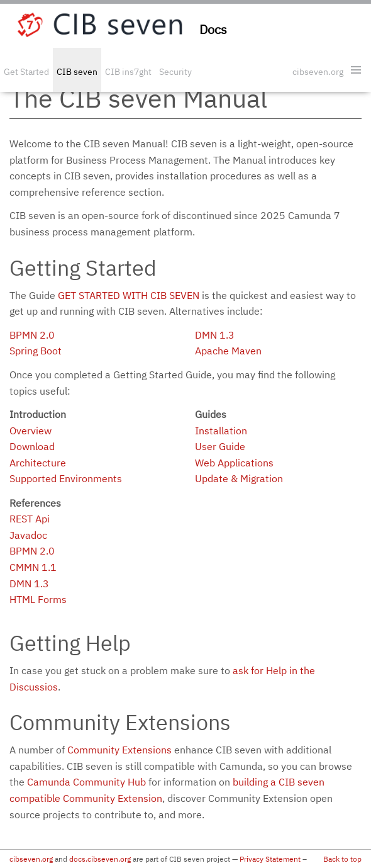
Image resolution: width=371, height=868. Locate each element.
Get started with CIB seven (129, 295)
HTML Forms (38, 599)
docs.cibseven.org (100, 859)
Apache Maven (228, 351)
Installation (221, 431)
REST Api (30, 519)
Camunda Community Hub (86, 782)
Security (175, 72)
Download (32, 446)
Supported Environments (66, 478)
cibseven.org (318, 72)
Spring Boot (36, 351)
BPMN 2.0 (32, 335)
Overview (30, 431)
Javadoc (28, 535)
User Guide (220, 446)
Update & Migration (239, 478)
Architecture (38, 463)
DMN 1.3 (215, 335)
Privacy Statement (270, 859)
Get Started (26, 72)
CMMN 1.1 (33, 567)
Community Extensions (119, 750)
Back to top (342, 859)
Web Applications (234, 463)
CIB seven (77, 72)
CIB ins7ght (128, 72)
